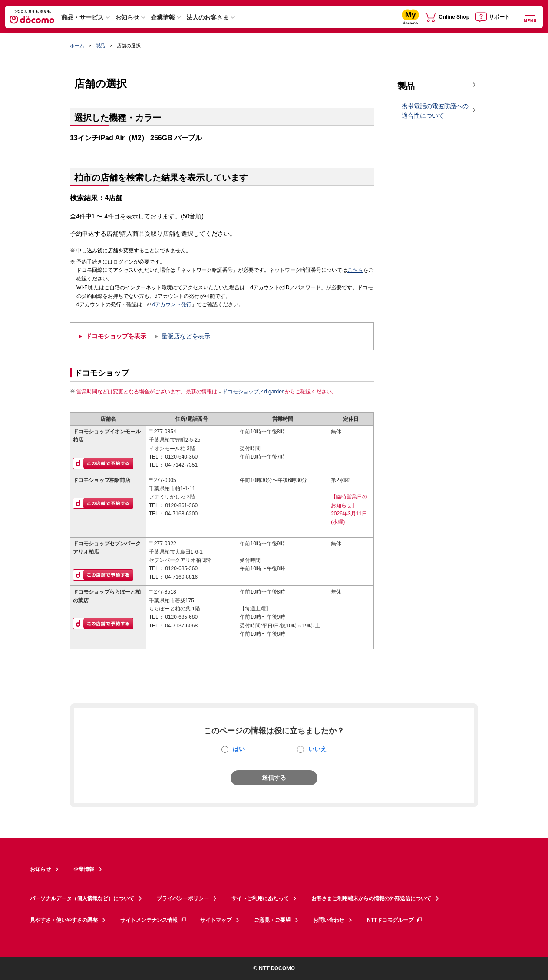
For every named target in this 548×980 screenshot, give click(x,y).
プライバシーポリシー (183, 898)
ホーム (77, 46)
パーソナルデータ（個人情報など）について (82, 898)
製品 (100, 46)
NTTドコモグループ (395, 920)
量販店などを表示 (186, 336)
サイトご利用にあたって (260, 898)
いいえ (317, 749)
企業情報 (163, 17)
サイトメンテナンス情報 (154, 920)
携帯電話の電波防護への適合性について (435, 111)
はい (239, 749)
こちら (355, 270)
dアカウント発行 (170, 305)
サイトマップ (216, 920)
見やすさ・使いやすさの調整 (64, 920)
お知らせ (127, 17)
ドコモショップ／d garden (251, 392)
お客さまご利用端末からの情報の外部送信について (371, 898)
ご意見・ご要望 (272, 920)
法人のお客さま (208, 17)
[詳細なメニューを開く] (530, 17)
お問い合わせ (329, 920)
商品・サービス (83, 17)
